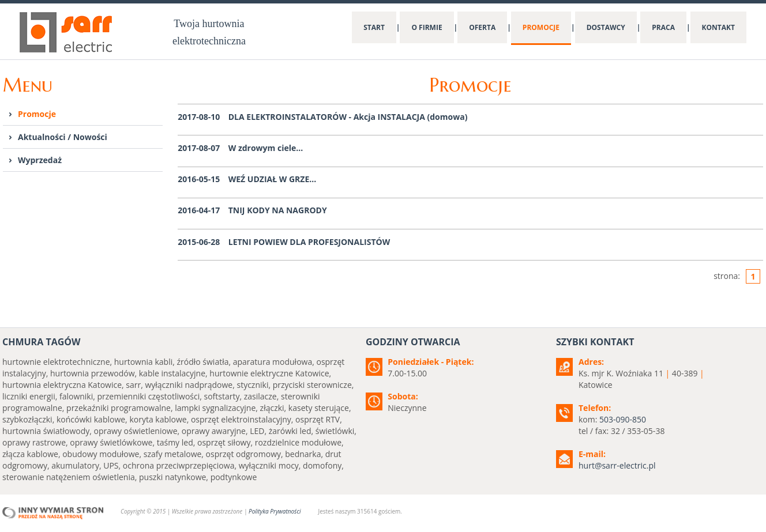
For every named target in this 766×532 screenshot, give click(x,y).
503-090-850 (623, 419)
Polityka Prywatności (275, 511)
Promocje (37, 114)
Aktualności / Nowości (63, 137)
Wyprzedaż (40, 160)
